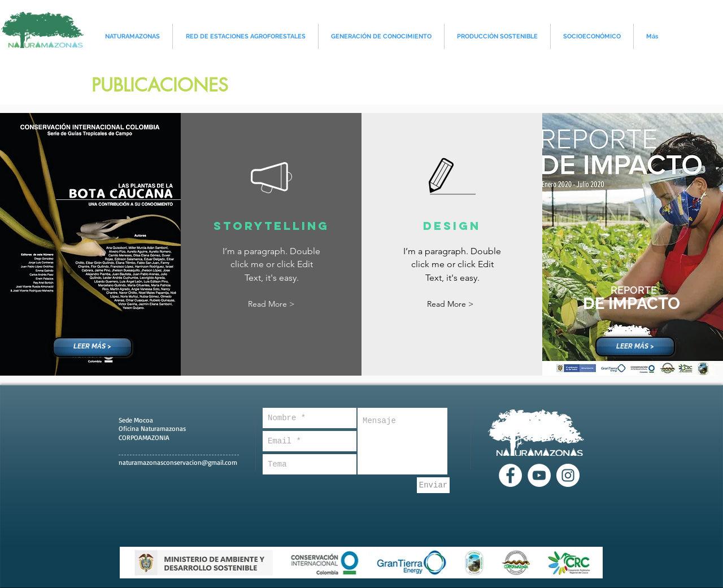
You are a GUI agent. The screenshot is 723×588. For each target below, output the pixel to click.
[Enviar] (433, 485)
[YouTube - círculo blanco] (539, 475)
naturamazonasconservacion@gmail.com (178, 462)
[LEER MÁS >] (92, 347)
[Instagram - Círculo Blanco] (568, 475)
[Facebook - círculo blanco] (510, 475)
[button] (271, 304)
